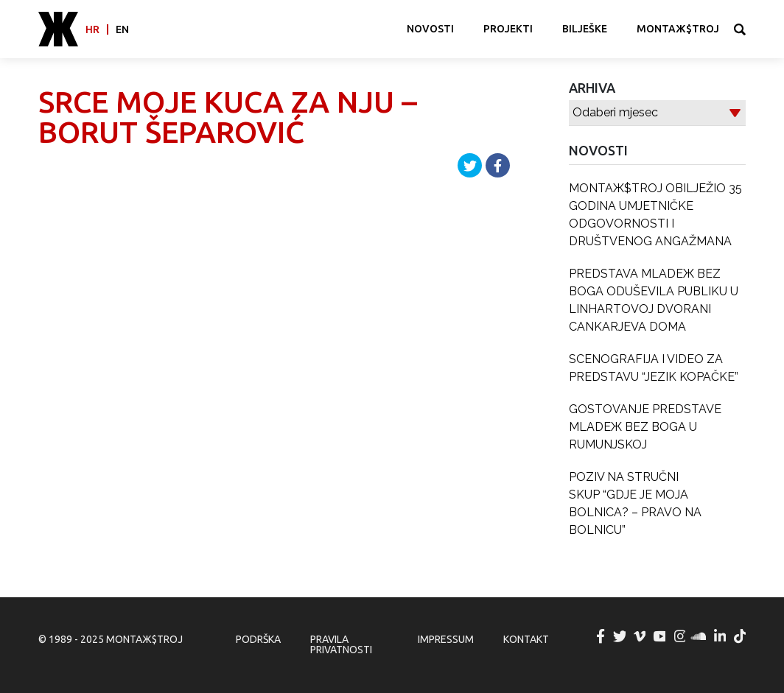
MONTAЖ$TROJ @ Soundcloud (700, 636)
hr (92, 29)
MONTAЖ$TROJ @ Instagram (680, 636)
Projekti (508, 29)
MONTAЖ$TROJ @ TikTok (741, 636)
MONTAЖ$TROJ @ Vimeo (640, 636)
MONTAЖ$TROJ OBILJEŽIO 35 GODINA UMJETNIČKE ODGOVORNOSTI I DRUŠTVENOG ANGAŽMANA (655, 215)
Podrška (258, 639)
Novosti (430, 29)
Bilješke (585, 29)
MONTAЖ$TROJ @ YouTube (660, 636)
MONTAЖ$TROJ (678, 29)
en (122, 29)
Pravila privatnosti (341, 644)
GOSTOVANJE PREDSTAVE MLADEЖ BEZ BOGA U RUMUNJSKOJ (645, 427)
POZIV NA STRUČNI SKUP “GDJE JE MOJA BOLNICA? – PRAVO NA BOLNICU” (635, 503)
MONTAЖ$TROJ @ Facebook (601, 636)
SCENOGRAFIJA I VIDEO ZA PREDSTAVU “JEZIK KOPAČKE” (654, 368)
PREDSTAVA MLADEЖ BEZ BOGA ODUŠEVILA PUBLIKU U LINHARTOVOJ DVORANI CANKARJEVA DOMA (654, 300)
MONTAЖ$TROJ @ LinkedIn (721, 636)
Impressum (446, 639)
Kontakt (526, 639)
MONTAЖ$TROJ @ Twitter (620, 636)
